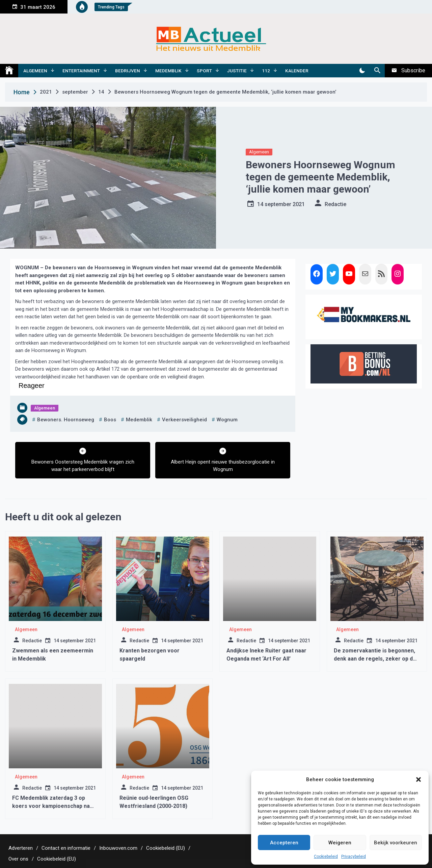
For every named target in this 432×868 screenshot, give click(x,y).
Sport (204, 71)
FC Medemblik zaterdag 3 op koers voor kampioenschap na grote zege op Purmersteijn (51, 806)
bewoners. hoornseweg (66, 420)
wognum (227, 420)
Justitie (237, 71)
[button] (418, 779)
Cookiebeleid (326, 857)
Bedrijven (128, 71)
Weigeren (340, 843)
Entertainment (81, 71)
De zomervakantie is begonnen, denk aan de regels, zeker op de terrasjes (375, 659)
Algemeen (35, 71)
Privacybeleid (354, 857)
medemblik (139, 420)
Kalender (297, 71)
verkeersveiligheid (184, 420)
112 (266, 71)
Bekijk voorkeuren (396, 843)
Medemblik (168, 71)
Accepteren (284, 843)
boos (110, 420)
